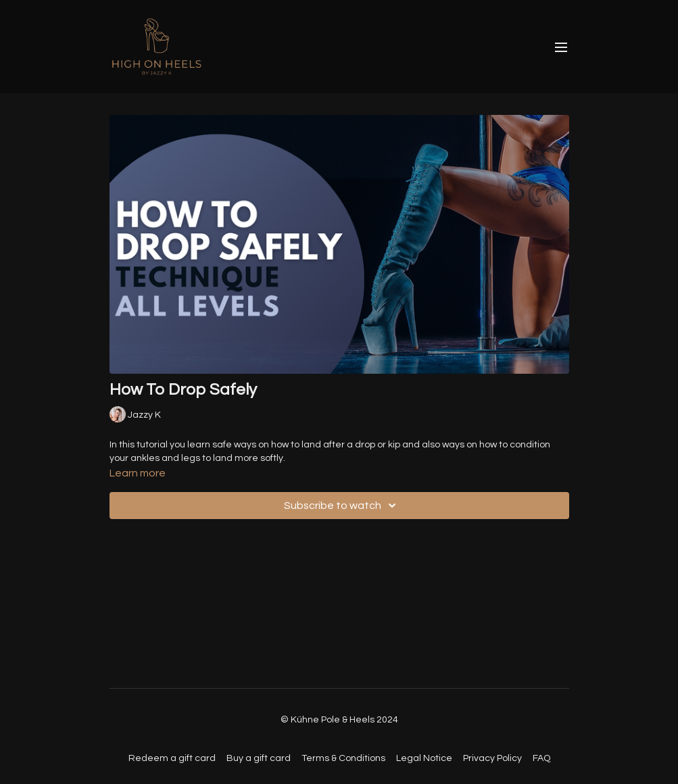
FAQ (541, 758)
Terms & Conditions (343, 758)
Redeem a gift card (172, 758)
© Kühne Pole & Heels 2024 (339, 720)
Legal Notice (424, 758)
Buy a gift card (259, 758)
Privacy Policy (492, 758)
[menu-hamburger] (561, 47)
